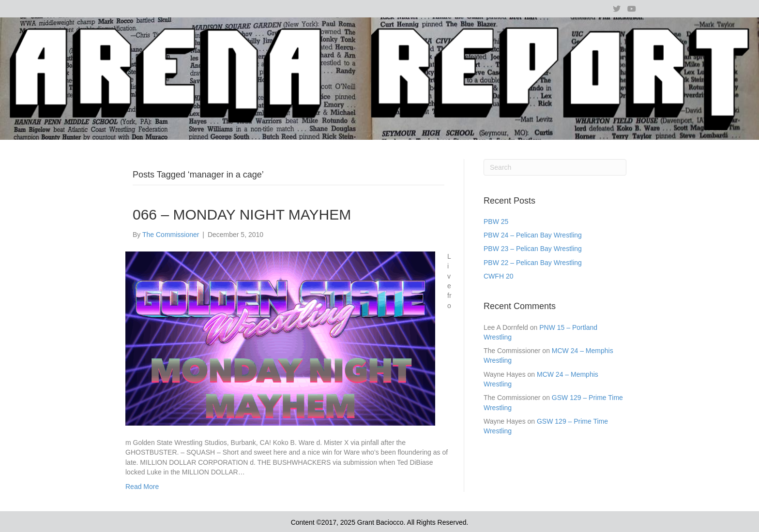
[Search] (555, 167)
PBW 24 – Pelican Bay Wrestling (533, 235)
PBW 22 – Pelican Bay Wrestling (533, 263)
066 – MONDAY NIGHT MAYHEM (242, 214)
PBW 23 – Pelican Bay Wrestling (533, 249)
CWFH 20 (498, 276)
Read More (142, 487)
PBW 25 (496, 222)
